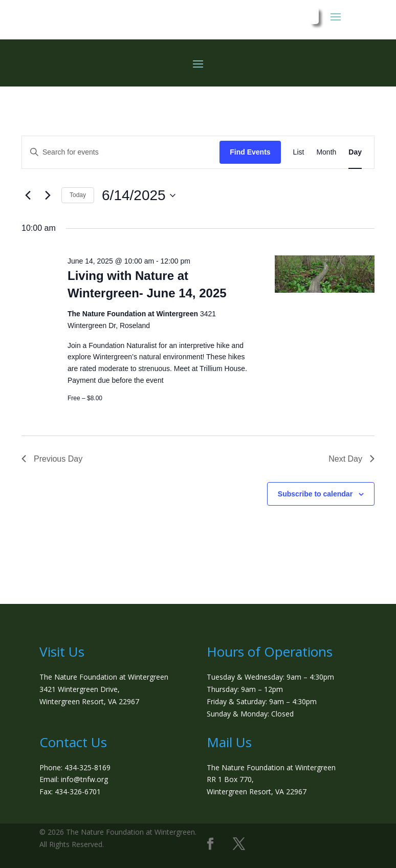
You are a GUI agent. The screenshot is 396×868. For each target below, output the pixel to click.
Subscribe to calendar (315, 494)
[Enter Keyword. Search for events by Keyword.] (121, 152)
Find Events (250, 152)
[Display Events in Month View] (326, 152)
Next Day (351, 459)
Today (78, 195)
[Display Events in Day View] (355, 152)
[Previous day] (28, 196)
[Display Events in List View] (299, 152)
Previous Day (52, 459)
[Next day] (48, 196)
